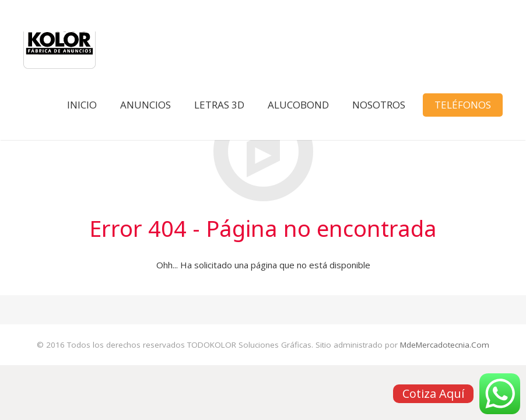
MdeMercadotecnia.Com (445, 345)
